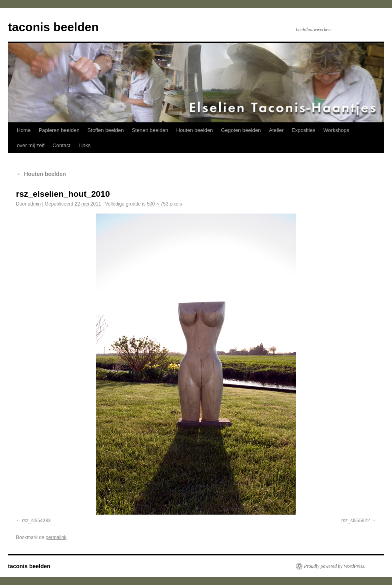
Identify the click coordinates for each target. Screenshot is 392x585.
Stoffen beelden (106, 130)
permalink (56, 537)
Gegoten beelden (241, 130)
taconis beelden (53, 27)
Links (84, 145)
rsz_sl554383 (36, 521)
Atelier (276, 130)
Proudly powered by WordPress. (335, 566)
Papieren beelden (59, 130)
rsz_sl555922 (355, 521)
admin (34, 204)
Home (24, 130)
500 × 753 (158, 204)
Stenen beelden (150, 130)
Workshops (336, 130)
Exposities (303, 130)
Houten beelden (195, 130)
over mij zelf (31, 145)
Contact (61, 145)
